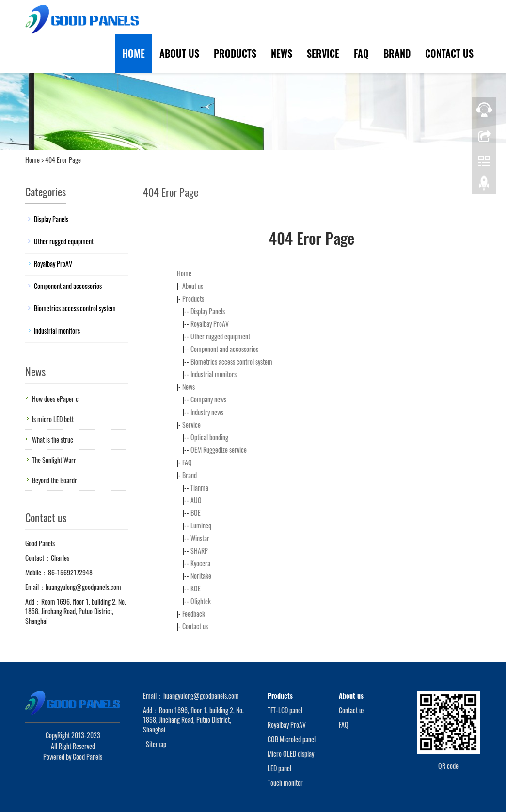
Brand (397, 53)
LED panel (279, 768)
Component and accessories (224, 349)
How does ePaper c (55, 399)
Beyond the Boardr (55, 480)
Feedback (194, 613)
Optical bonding (209, 437)
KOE (196, 588)
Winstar (200, 538)
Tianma (199, 487)
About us (179, 53)
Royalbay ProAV (210, 324)
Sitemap (156, 744)
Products (235, 53)
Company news (208, 399)
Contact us (449, 53)
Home (134, 53)
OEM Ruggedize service (219, 450)
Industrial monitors (213, 374)
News (282, 53)
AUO (196, 500)
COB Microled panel (292, 739)
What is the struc (53, 439)
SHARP (199, 550)
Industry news (207, 412)
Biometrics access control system (231, 361)
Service (323, 53)
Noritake (201, 576)
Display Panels (208, 311)
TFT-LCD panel (285, 710)
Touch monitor (285, 783)
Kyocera (200, 563)
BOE (196, 513)
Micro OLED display (291, 754)
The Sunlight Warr (54, 460)
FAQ (361, 53)
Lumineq (201, 525)
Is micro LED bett (53, 419)
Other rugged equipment (220, 336)
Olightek (201, 601)
